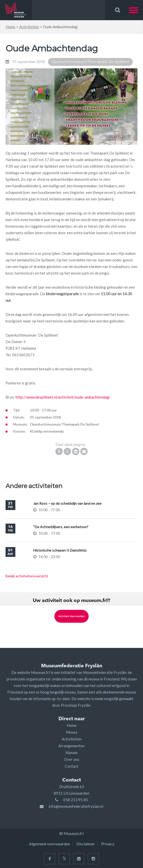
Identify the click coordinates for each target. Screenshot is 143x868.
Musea (72, 732)
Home (10, 27)
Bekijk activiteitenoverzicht (27, 576)
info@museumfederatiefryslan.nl (76, 806)
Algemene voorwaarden (49, 844)
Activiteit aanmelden (71, 616)
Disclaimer (86, 844)
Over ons (72, 759)
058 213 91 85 (76, 800)
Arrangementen (71, 746)
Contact (71, 766)
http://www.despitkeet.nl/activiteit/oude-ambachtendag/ (63, 397)
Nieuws (72, 753)
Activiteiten (29, 27)
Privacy (108, 844)
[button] (136, 10)
